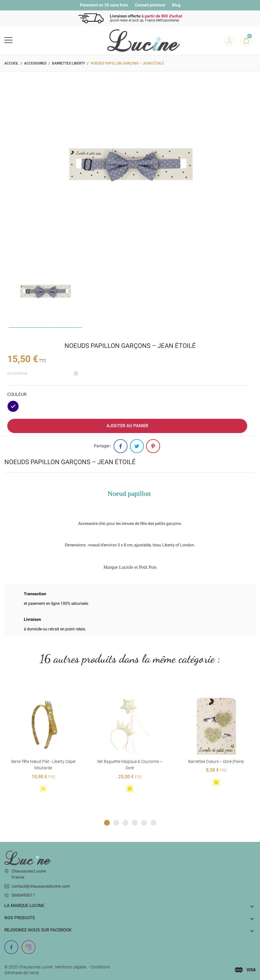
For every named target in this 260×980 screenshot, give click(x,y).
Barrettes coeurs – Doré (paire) (216, 761)
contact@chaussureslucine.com (41, 886)
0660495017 (23, 895)
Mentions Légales (71, 967)
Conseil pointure (150, 5)
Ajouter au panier (127, 426)
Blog (176, 5)
